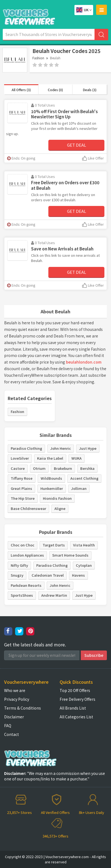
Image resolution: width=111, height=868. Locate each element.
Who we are (15, 690)
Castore (18, 468)
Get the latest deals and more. (35, 645)
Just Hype (88, 448)
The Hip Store (23, 498)
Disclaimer (14, 717)
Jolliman (79, 488)
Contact (12, 734)
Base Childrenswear (28, 508)
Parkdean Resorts (26, 585)
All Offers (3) (21, 90)
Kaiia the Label (50, 458)
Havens (78, 575)
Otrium (39, 468)
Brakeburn (63, 468)
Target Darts (54, 545)
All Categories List (76, 717)
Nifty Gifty (19, 565)
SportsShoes (22, 595)
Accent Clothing (84, 478)
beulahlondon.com (84, 362)
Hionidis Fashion (57, 498)
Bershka (87, 468)
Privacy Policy (17, 699)
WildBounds (51, 478)
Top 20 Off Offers (75, 690)
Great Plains (21, 488)
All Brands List (73, 708)
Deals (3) (90, 90)
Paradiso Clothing (26, 448)
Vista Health (84, 545)
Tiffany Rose (22, 478)
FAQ (8, 725)
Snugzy (17, 575)
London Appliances (27, 555)
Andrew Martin (54, 595)
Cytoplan (84, 565)
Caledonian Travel (48, 575)
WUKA (77, 458)
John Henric (61, 448)
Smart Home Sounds (70, 555)
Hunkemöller (52, 488)
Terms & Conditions (23, 708)
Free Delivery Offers (77, 699)
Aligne (60, 508)
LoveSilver (20, 458)
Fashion (38, 58)
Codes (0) (55, 90)
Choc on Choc (23, 545)
